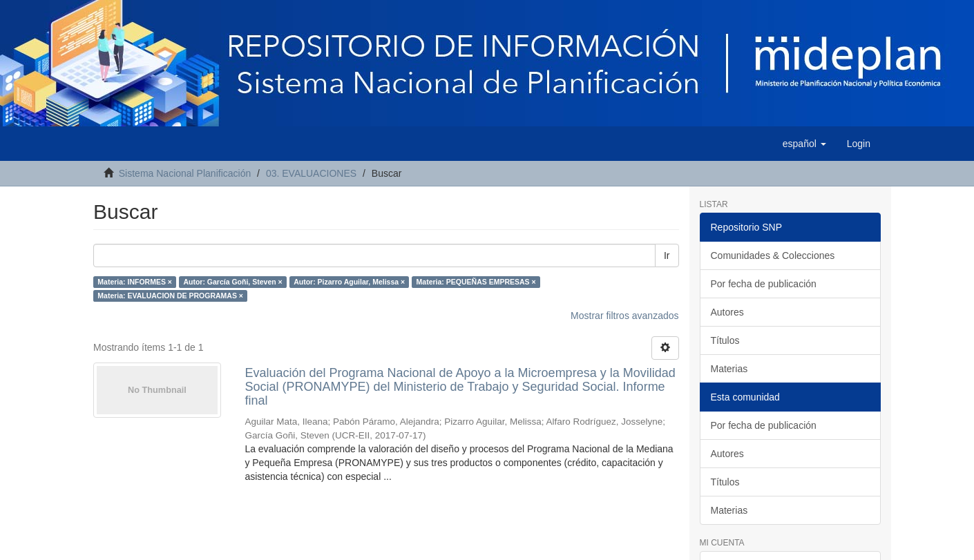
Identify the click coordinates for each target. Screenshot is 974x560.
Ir (667, 255)
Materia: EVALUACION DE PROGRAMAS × (170, 296)
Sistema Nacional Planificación (185, 173)
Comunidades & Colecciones (773, 255)
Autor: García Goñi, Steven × (232, 282)
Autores (727, 312)
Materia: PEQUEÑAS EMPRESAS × (476, 282)
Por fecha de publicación (764, 284)
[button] (804, 144)
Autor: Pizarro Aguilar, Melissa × (349, 282)
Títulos (725, 340)
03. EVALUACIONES (311, 173)
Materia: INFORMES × (135, 282)
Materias (729, 369)
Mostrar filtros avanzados (624, 316)
